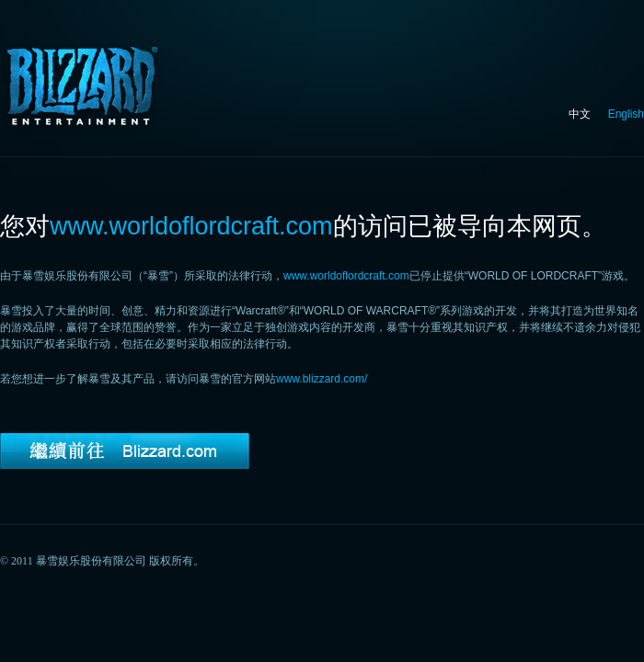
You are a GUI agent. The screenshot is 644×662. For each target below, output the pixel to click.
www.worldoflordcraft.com (346, 276)
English (626, 114)
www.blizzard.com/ (322, 379)
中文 (580, 114)
